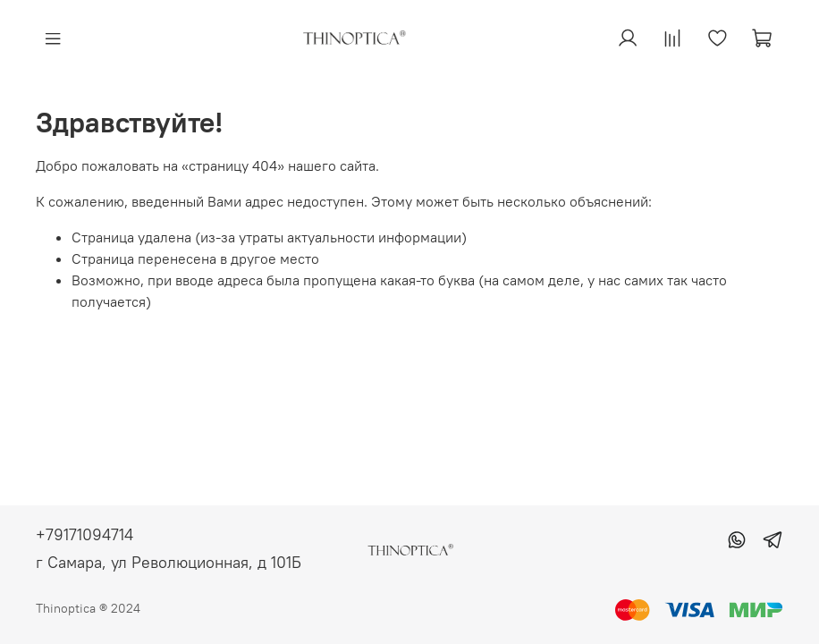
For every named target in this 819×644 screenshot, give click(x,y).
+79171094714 (84, 534)
